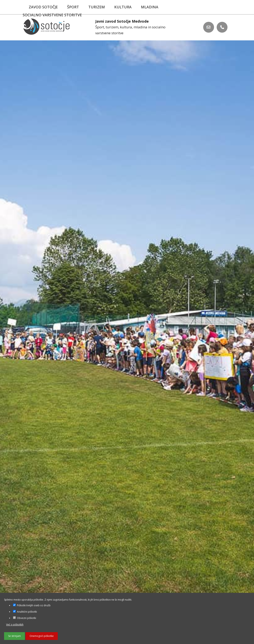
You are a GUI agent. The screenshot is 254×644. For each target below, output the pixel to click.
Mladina (150, 7)
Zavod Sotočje (43, 7)
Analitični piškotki (25, 612)
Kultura (123, 7)
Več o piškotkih (15, 625)
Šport (73, 7)
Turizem (97, 7)
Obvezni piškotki (25, 618)
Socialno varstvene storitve (52, 15)
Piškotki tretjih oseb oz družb (32, 605)
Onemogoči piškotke (42, 636)
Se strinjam (14, 636)
